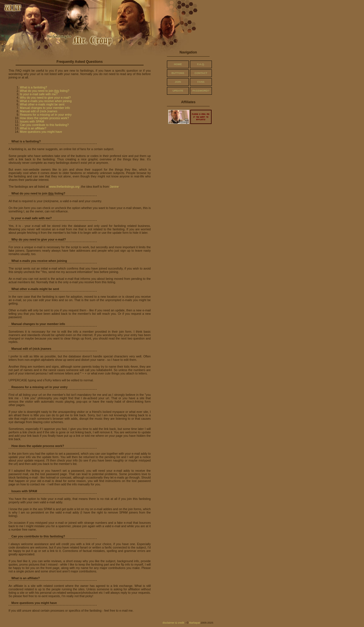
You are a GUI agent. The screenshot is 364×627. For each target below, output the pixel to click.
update (178, 91)
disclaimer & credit (173, 623)
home (178, 64)
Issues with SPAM (32, 121)
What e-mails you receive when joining (46, 101)
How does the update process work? (44, 118)
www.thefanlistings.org (64, 187)
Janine (114, 187)
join (178, 82)
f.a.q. (201, 64)
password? (201, 91)
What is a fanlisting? (33, 87)
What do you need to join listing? (45, 91)
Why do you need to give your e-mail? (45, 98)
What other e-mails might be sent (42, 104)
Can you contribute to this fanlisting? (44, 125)
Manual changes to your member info (45, 108)
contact (201, 73)
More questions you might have (41, 132)
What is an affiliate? (33, 128)
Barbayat (194, 623)
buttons (178, 73)
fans (201, 82)
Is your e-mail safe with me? (39, 94)
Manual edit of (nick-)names (39, 111)
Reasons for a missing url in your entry (46, 115)
